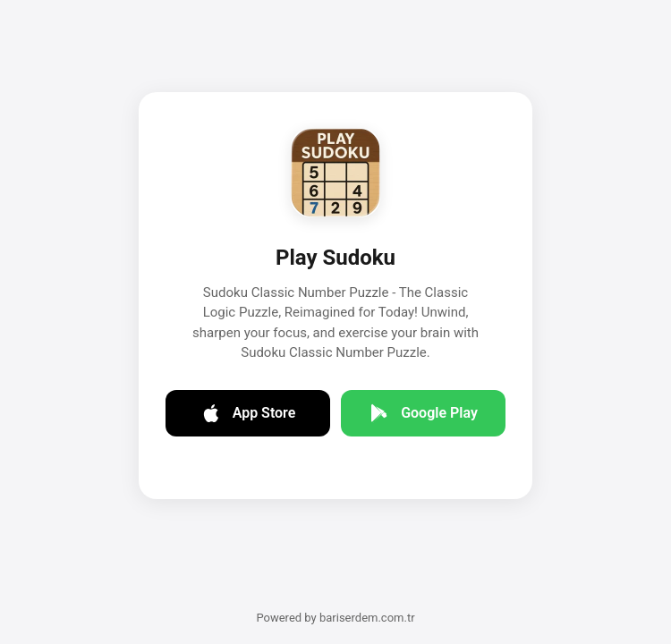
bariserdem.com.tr (367, 618)
